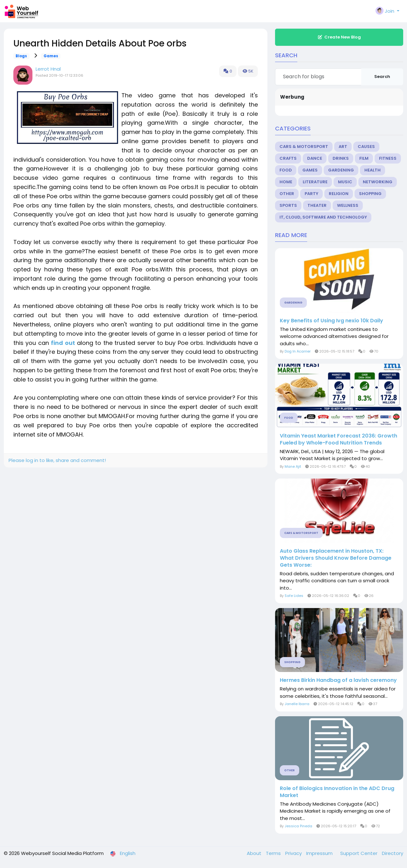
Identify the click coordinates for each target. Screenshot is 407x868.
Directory (393, 853)
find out (63, 343)
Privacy (294, 853)
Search (382, 77)
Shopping (370, 194)
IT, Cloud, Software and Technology (323, 217)
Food (286, 170)
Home (286, 182)
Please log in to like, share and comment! (57, 460)
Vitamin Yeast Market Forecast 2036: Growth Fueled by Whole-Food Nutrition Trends (338, 439)
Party (311, 194)
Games (51, 56)
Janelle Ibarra (297, 704)
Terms (274, 853)
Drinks (341, 158)
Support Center (359, 853)
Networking (378, 182)
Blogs (21, 56)
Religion (339, 194)
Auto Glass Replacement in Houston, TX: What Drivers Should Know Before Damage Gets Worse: (336, 558)
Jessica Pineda (298, 826)
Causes (366, 147)
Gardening (341, 170)
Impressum (320, 853)
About (255, 853)
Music (345, 182)
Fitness (388, 158)
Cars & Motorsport (304, 147)
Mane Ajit (293, 466)
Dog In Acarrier (298, 351)
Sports (288, 205)
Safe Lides (294, 596)
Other (287, 194)
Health (373, 170)
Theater (317, 205)
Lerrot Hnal (48, 69)
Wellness (348, 205)
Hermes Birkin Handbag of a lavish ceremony (338, 680)
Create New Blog (339, 37)
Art (343, 147)
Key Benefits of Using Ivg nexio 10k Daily (331, 321)
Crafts (288, 158)
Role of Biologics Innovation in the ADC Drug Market (337, 792)
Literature (315, 182)
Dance (315, 158)
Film (364, 158)
